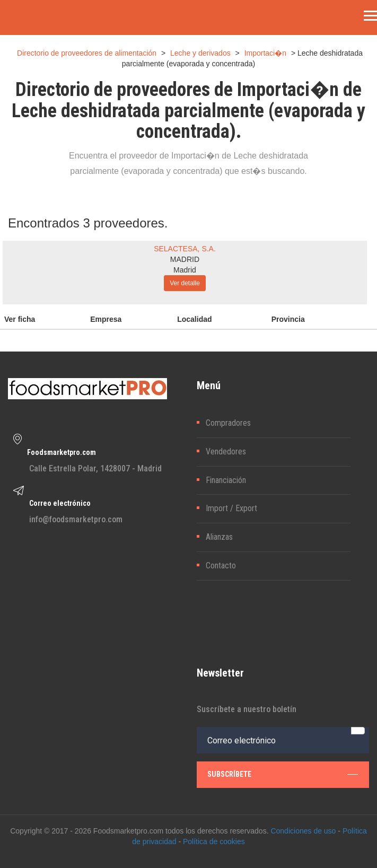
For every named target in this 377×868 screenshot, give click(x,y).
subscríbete (283, 774)
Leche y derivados (200, 53)
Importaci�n (265, 53)
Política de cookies (214, 841)
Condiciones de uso (303, 831)
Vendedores (226, 451)
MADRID (185, 259)
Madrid (185, 270)
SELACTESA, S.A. (185, 249)
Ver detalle (185, 283)
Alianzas (219, 537)
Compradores (228, 423)
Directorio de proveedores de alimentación (87, 53)
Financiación (226, 480)
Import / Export (231, 508)
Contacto (221, 565)
